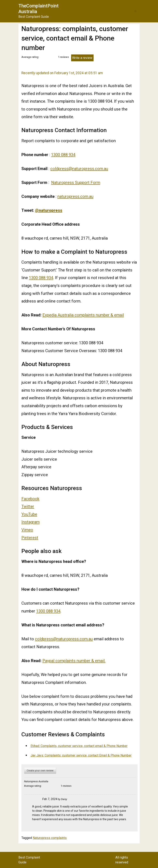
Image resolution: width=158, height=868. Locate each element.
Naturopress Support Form (76, 183)
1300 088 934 (63, 155)
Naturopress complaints (50, 838)
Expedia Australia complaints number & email (83, 315)
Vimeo (27, 530)
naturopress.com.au (75, 196)
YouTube (29, 514)
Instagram (31, 522)
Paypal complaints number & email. (74, 661)
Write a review (82, 58)
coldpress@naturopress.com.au (79, 169)
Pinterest (30, 538)
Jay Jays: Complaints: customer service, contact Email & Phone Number (81, 755)
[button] (135, 11)
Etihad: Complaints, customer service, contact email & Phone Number (79, 746)
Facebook (30, 499)
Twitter (28, 506)
